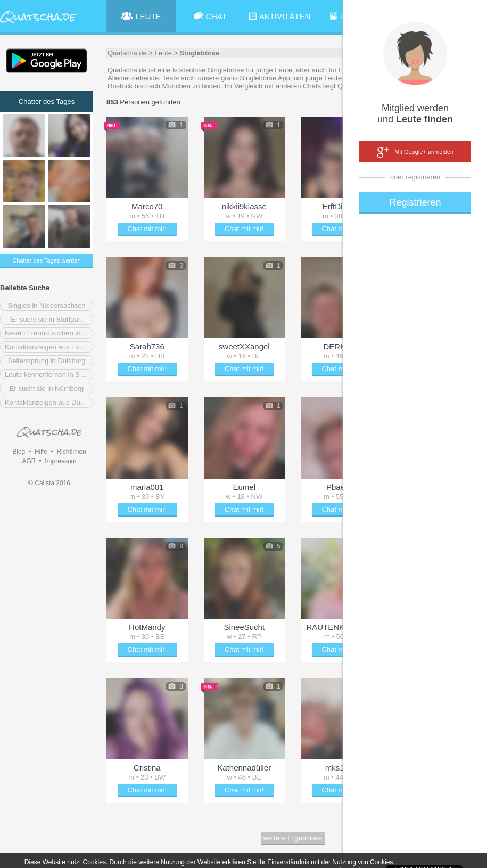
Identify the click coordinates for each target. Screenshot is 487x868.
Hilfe (41, 452)
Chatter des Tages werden (46, 260)
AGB (28, 461)
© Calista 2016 (49, 483)
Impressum (60, 461)
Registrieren (415, 202)
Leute (164, 53)
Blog (19, 452)
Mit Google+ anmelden (415, 152)
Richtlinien (71, 452)
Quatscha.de (127, 53)
